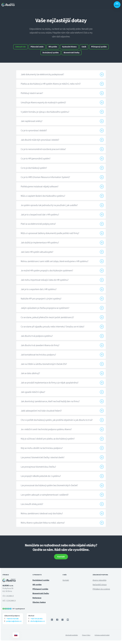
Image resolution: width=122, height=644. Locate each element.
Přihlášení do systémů (101, 592)
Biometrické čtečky (83, 55)
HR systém (63, 48)
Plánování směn (46, 48)
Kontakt (61, 560)
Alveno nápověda (99, 584)
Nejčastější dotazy (100, 588)
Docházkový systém (61, 55)
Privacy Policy (86, 639)
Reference (37, 601)
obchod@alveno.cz (38, 625)
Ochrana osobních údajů (102, 639)
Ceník (97, 48)
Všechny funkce (39, 606)
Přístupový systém (39, 55)
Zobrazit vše (28, 48)
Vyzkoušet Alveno (81, 48)
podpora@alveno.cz (14, 625)
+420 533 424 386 (12, 622)
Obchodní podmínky (72, 639)
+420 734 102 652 (36, 622)
